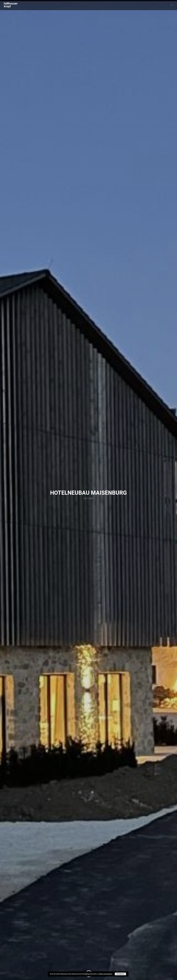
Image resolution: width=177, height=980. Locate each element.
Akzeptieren (120, 974)
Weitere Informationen (106, 974)
